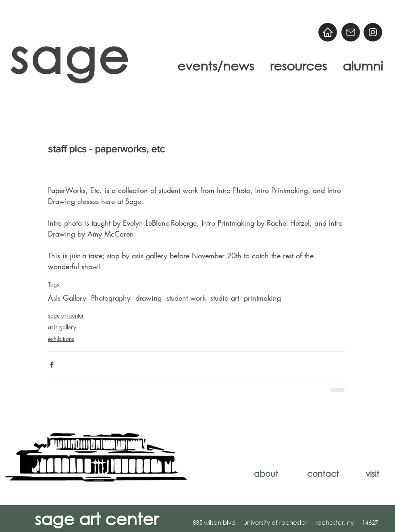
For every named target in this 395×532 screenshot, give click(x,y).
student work (186, 298)
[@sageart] (373, 32)
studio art (225, 298)
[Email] (351, 32)
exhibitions (61, 339)
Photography (111, 298)
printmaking (262, 298)
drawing (149, 298)
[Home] (328, 32)
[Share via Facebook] (52, 365)
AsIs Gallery (67, 298)
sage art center (66, 315)
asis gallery (62, 327)
